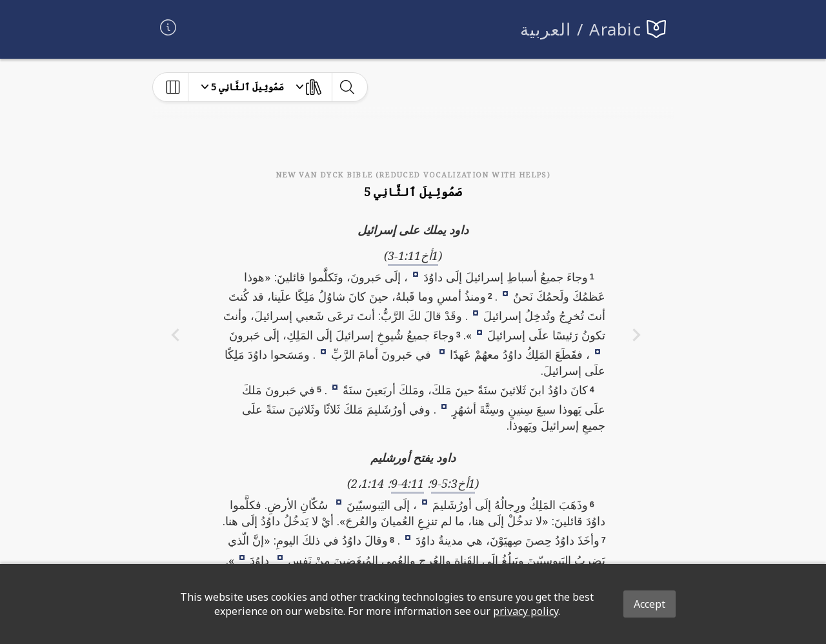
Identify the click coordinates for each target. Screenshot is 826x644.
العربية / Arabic (581, 29)
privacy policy (526, 611)
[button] (416, 274)
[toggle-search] (347, 87)
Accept (650, 604)
